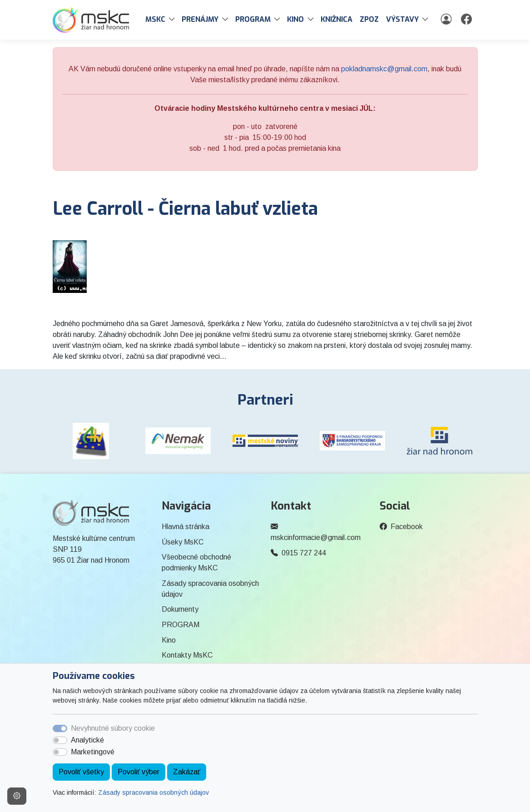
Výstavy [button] (402, 19)
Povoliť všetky (81, 772)
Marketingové (93, 752)
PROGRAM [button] (253, 19)
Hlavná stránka (186, 527)
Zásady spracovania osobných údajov (154, 792)
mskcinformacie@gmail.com (316, 537)
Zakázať (187, 772)
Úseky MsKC (183, 542)
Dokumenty (180, 609)
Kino (169, 640)
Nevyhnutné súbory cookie (113, 728)
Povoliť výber (139, 772)
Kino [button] (295, 19)
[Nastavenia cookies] (17, 796)
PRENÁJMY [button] (200, 19)
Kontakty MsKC (187, 655)
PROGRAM (181, 625)
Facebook (407, 527)
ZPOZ (369, 19)
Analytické (87, 740)
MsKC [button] (155, 19)
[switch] (60, 740)
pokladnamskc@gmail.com (384, 69)
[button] (173, 20)
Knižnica (337, 19)
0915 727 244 (304, 553)
